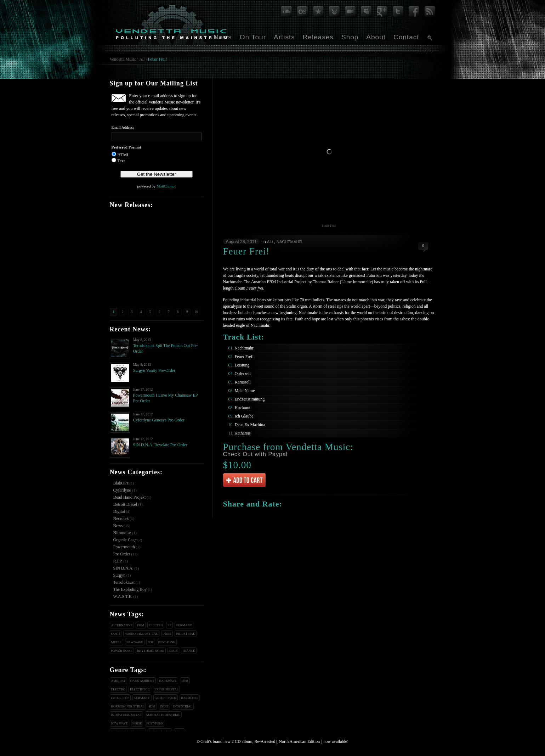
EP (169, 625)
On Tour (253, 37)
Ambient (118, 681)
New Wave (135, 642)
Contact (406, 37)
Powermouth (124, 547)
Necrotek (121, 519)
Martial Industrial (163, 715)
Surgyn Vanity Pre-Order (154, 370)
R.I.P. (118, 561)
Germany (184, 625)
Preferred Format (126, 147)
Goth (116, 634)
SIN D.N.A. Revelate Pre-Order (160, 445)
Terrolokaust (124, 582)
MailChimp (166, 186)
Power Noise (122, 651)
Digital (119, 511)
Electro (156, 625)
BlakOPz (121, 483)
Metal (117, 642)
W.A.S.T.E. (123, 597)
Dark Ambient (142, 681)
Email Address (123, 127)
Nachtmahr (289, 242)
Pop (151, 642)
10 (196, 312)
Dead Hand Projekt (130, 497)
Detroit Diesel (125, 504)
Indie (167, 634)
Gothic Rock (166, 698)
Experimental (166, 689)
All (142, 59)
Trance (189, 651)
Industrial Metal (126, 715)
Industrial (186, 634)
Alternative (122, 625)
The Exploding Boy (130, 589)
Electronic (140, 689)
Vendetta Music (123, 59)
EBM (141, 625)
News (223, 37)
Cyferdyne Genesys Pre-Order (159, 420)
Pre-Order (122, 554)
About (376, 37)
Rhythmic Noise (151, 651)
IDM (152, 706)
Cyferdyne (122, 490)
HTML (124, 155)
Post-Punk (167, 642)
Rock (173, 651)
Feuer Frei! (158, 59)
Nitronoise (122, 533)
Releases (318, 37)
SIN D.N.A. (123, 568)
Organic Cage (125, 540)
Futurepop (120, 698)
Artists (284, 37)
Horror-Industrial (141, 634)
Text (121, 161)
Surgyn (119, 575)
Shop (350, 37)
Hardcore (190, 698)
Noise (137, 723)
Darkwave (168, 681)
